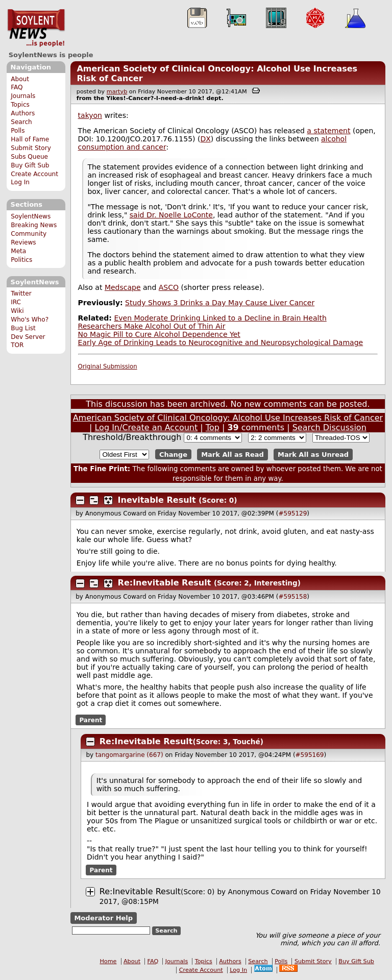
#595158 (292, 597)
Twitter (21, 293)
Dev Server (28, 337)
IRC (16, 302)
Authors (23, 113)
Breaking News (34, 225)
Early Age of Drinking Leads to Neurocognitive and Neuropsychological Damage (221, 342)
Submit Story (31, 148)
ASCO (169, 287)
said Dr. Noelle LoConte (171, 215)
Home (108, 961)
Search (21, 122)
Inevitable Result (157, 500)
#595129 (292, 513)
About (20, 79)
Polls (18, 131)
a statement (328, 131)
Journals (23, 96)
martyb (117, 92)
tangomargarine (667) (129, 755)
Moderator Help (103, 918)
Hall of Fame (30, 139)
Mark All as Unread (313, 455)
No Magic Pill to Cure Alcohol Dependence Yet (159, 334)
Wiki (17, 311)
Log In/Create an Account (146, 427)
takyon (90, 115)
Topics (20, 105)
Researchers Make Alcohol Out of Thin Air (152, 326)
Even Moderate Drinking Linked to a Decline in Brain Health (220, 318)
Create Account (34, 174)
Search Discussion (329, 427)
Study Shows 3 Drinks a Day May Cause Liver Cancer (220, 303)
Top (213, 427)
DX (205, 139)
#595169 (310, 755)
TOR (17, 345)
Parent (91, 720)
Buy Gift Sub (30, 165)
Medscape (123, 287)
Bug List (23, 328)
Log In (20, 182)
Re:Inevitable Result (165, 583)
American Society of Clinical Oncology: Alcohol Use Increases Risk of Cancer (228, 418)
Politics (21, 260)
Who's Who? (30, 320)
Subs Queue (29, 157)
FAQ (17, 87)
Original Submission (108, 366)
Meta (18, 251)
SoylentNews (36, 28)
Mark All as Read (232, 455)
